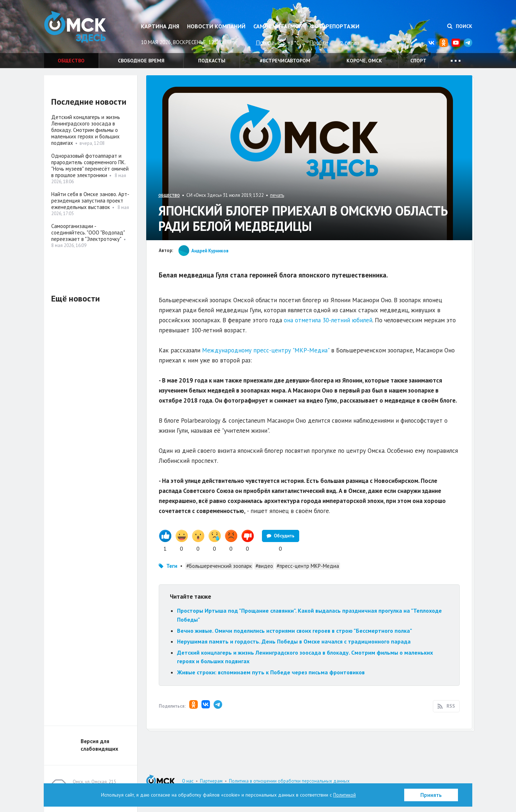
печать (277, 195)
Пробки (319, 42)
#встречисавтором (285, 61)
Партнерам (211, 781)
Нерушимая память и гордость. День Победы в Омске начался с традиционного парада (295, 641)
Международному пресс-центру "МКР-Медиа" (266, 350)
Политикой (345, 795)
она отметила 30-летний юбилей (328, 320)
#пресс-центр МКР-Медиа (308, 566)
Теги (172, 566)
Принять (431, 795)
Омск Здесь (80, 29)
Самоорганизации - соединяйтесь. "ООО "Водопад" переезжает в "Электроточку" (88, 232)
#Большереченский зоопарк (219, 566)
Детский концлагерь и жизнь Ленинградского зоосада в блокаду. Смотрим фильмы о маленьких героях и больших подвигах (86, 130)
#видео (264, 566)
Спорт (418, 61)
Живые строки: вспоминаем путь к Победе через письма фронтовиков (271, 672)
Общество (71, 61)
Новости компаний (216, 26)
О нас (188, 781)
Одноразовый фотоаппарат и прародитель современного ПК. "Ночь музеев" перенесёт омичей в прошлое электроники (90, 165)
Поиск (460, 26)
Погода (265, 42)
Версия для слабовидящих (99, 745)
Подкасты (212, 61)
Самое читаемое (278, 26)
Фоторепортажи (335, 26)
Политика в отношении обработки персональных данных (289, 781)
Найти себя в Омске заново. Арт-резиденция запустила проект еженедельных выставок (90, 201)
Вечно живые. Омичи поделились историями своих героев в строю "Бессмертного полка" (295, 631)
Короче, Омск (364, 61)
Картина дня (160, 26)
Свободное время (141, 61)
